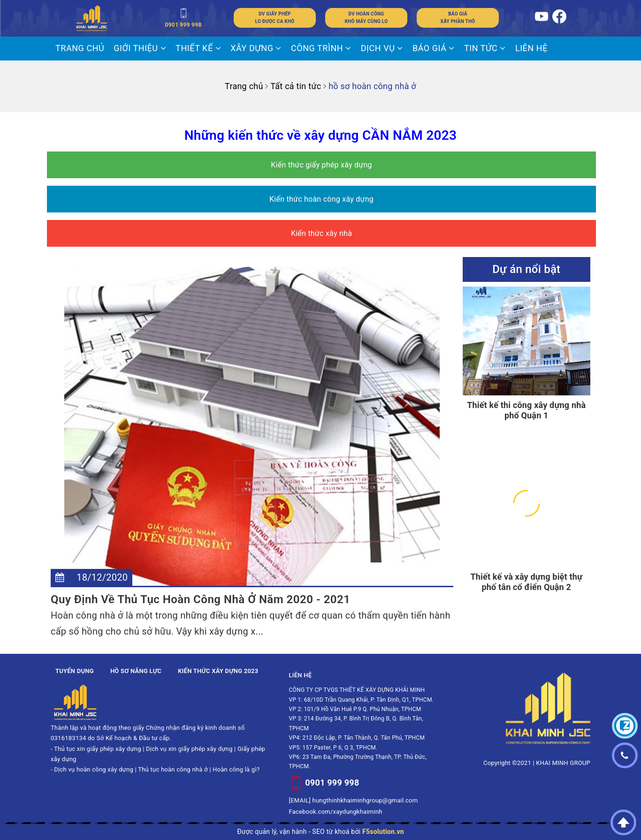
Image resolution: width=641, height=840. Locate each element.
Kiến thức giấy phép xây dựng (321, 165)
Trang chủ (80, 48)
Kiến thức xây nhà (321, 233)
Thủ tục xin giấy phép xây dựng (98, 749)
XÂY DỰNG (256, 48)
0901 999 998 (332, 783)
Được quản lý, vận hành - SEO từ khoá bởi (320, 832)
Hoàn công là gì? (236, 769)
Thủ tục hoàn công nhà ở (173, 769)
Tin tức (485, 48)
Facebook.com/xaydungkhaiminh (336, 812)
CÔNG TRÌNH (321, 48)
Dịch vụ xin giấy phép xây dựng (189, 749)
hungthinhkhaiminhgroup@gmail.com (365, 800)
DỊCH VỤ (382, 48)
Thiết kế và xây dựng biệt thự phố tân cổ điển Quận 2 (526, 582)
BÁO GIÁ (434, 48)
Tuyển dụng (75, 671)
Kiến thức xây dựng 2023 (218, 671)
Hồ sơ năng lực (136, 671)
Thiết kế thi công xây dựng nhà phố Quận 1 (526, 410)
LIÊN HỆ (531, 48)
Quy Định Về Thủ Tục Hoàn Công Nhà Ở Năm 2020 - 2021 (201, 599)
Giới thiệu (140, 48)
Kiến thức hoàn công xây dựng (321, 199)
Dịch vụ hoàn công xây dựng (94, 769)
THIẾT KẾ (198, 48)
